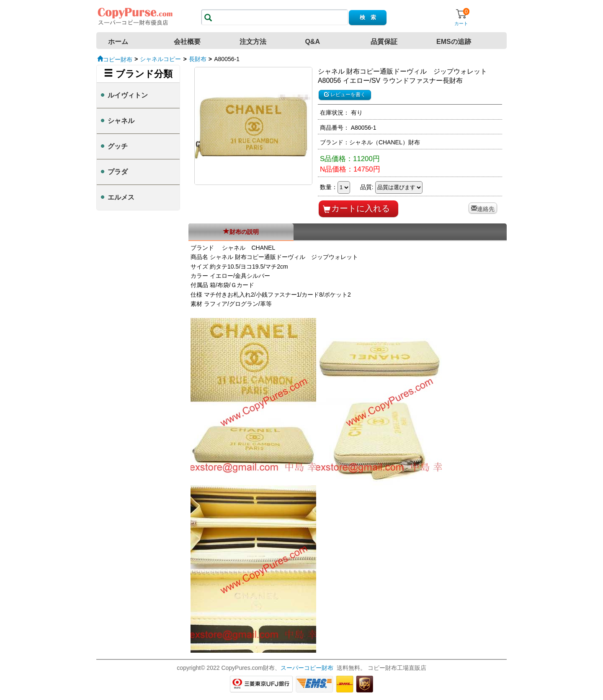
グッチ (118, 146)
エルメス (121, 197)
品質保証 (384, 42)
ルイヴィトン (128, 95)
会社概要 (187, 42)
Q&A (312, 42)
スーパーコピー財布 (307, 668)
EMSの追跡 (454, 42)
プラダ (118, 172)
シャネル (121, 121)
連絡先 (486, 208)
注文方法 (253, 42)
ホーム (118, 42)
